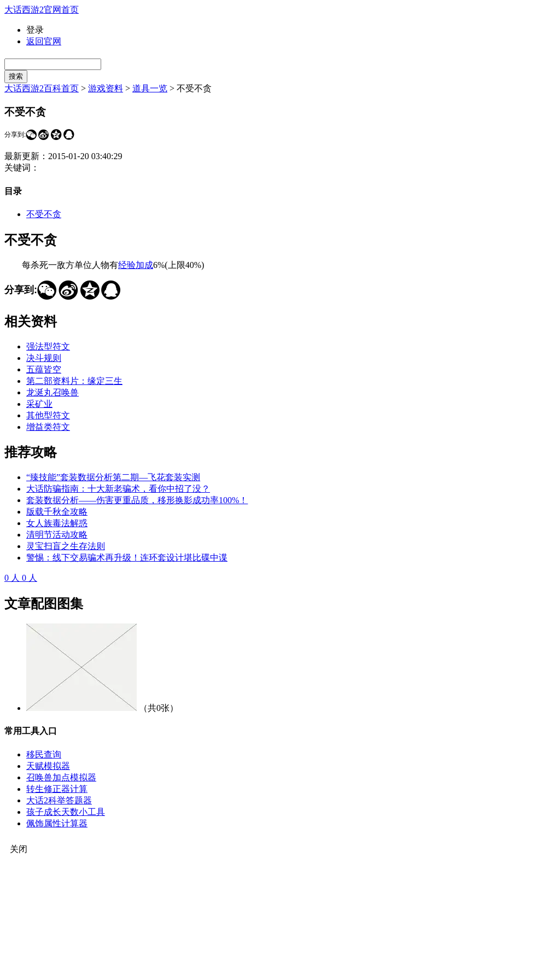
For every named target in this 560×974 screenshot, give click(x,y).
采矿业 (39, 404)
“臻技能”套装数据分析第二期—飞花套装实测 (113, 477)
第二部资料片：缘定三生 (74, 381)
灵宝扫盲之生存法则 (66, 546)
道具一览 (150, 88)
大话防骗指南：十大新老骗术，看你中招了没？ (118, 489)
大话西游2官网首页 (42, 10)
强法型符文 (48, 346)
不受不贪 (44, 214)
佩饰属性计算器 (57, 823)
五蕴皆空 (44, 369)
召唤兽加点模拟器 (61, 777)
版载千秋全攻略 (57, 512)
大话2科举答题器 (59, 800)
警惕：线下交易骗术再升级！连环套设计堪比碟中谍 (127, 558)
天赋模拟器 (48, 766)
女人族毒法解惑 (57, 523)
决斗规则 (44, 358)
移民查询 (44, 754)
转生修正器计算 (57, 789)
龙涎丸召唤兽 (52, 392)
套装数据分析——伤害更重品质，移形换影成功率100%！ (137, 500)
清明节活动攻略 (57, 535)
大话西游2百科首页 (42, 88)
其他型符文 (48, 415)
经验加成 (136, 265)
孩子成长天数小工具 (66, 812)
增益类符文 (48, 427)
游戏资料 (106, 88)
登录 (35, 30)
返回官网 (44, 41)
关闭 (19, 849)
